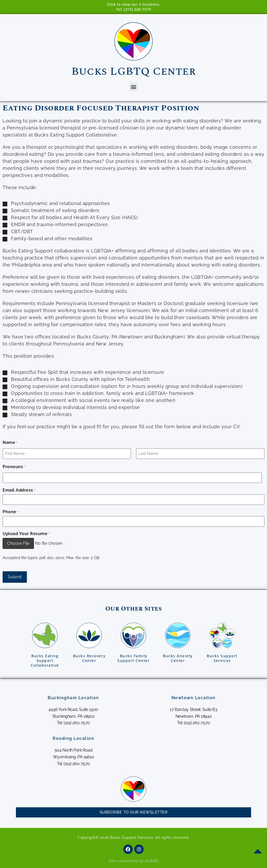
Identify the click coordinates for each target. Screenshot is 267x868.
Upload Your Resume (26, 534)
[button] (133, 87)
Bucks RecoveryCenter (89, 658)
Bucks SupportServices (222, 658)
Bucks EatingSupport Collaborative (45, 661)
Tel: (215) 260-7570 (134, 9)
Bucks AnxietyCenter (178, 658)
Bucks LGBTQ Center (133, 72)
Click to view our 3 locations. (134, 4)
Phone (10, 512)
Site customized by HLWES (134, 861)
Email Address (19, 490)
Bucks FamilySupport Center (133, 658)
